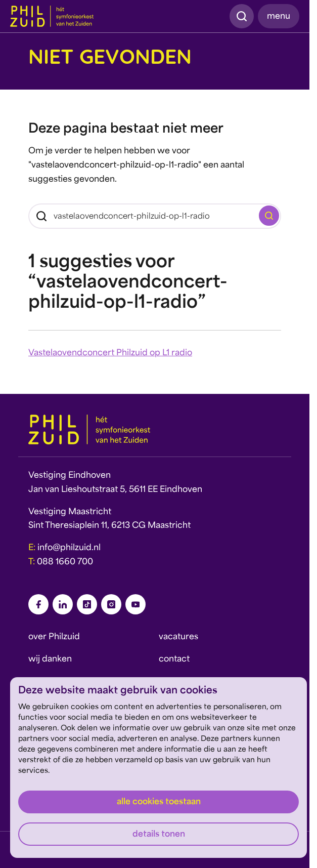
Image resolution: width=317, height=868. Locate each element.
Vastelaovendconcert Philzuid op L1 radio (110, 353)
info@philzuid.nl (69, 548)
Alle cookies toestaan (159, 802)
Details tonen (159, 835)
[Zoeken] (155, 216)
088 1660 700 (65, 562)
